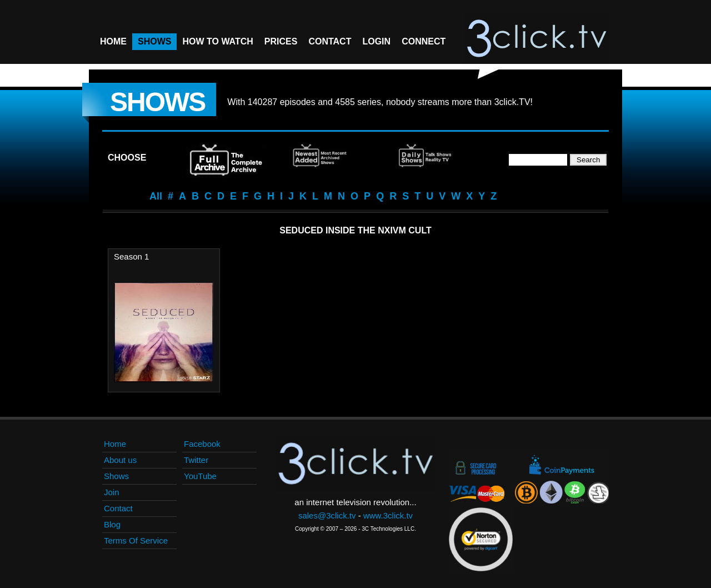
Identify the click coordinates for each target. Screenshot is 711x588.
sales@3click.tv (327, 515)
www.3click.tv (388, 515)
